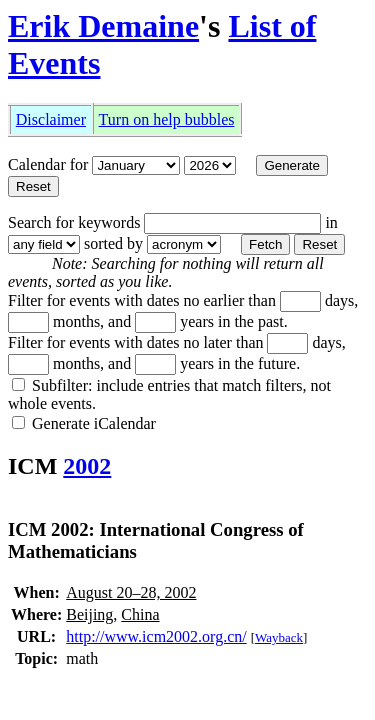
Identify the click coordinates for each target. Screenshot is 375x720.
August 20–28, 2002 (131, 592)
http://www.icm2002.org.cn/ (156, 636)
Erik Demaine (103, 26)
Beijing (89, 614)
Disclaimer (51, 119)
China (140, 614)
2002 (87, 466)
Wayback (279, 637)
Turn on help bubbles (167, 119)
